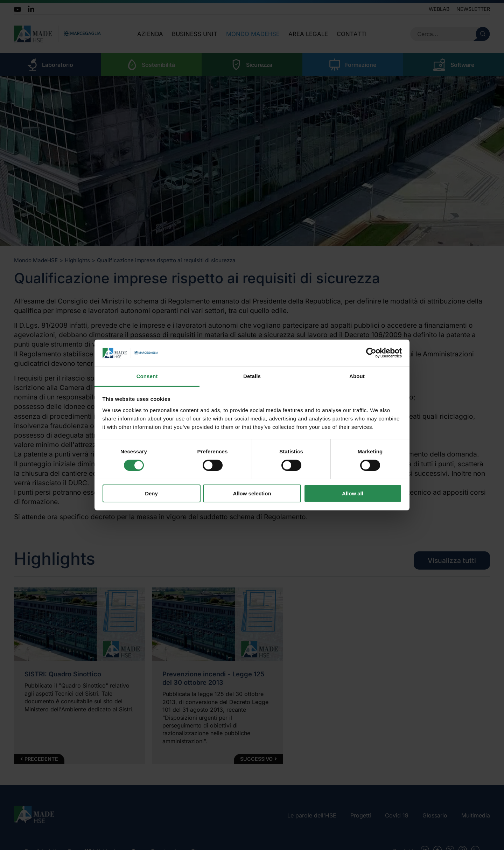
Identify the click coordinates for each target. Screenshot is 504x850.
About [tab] (357, 376)
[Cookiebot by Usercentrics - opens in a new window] (371, 353)
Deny (151, 493)
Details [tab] (252, 376)
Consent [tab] (147, 376)
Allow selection (252, 493)
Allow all (353, 493)
